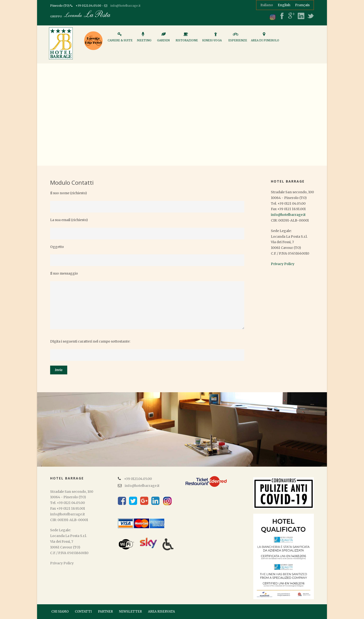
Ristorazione (187, 39)
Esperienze (238, 39)
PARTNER (105, 612)
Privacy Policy (283, 264)
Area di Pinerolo (265, 39)
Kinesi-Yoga (212, 39)
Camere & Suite (120, 39)
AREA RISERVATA (161, 612)
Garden (163, 39)
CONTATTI (83, 612)
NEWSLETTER (130, 612)
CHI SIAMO (60, 612)
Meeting (144, 39)
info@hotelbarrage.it (125, 6)
